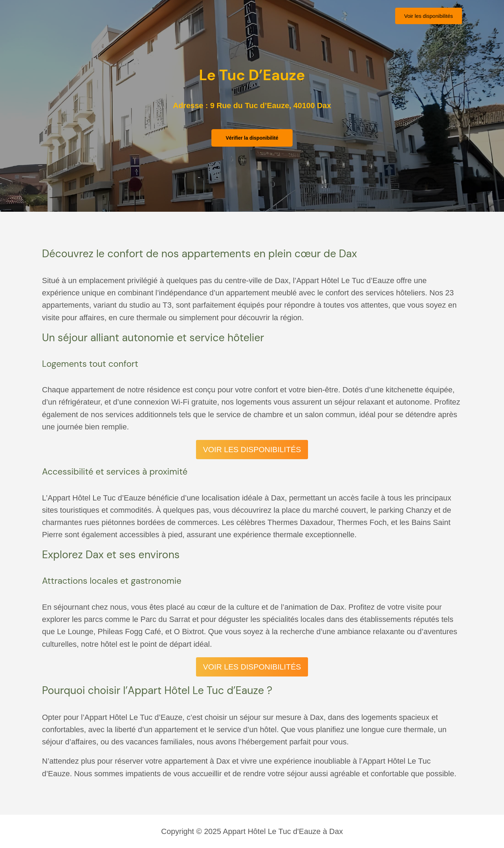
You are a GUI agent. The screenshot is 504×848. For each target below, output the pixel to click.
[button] (429, 16)
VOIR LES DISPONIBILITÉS (252, 450)
